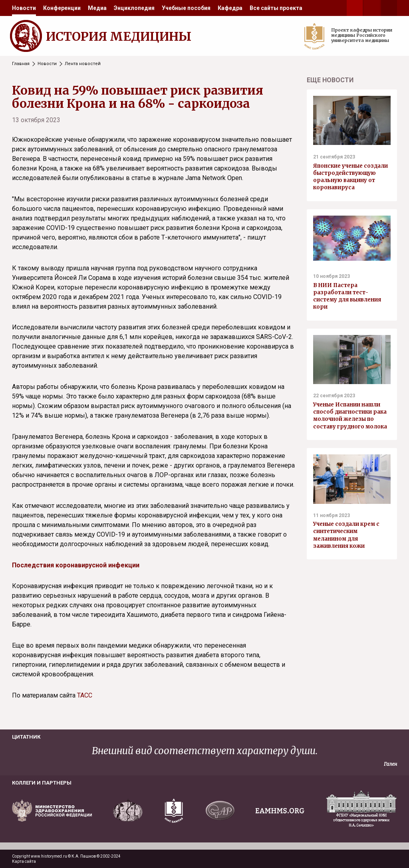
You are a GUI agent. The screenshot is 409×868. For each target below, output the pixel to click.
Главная (21, 64)
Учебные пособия (186, 8)
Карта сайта (24, 861)
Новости (24, 8)
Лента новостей (83, 64)
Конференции (62, 8)
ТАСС (85, 695)
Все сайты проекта (276, 8)
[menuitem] (24, 8)
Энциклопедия (134, 8)
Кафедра (230, 8)
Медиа (97, 8)
